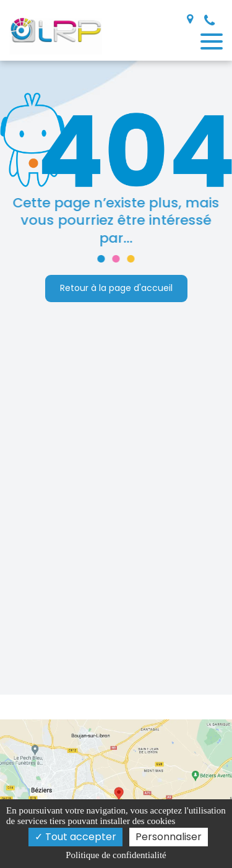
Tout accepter (75, 837)
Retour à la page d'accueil (116, 289)
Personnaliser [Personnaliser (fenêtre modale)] (169, 837)
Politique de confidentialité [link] (116, 855)
